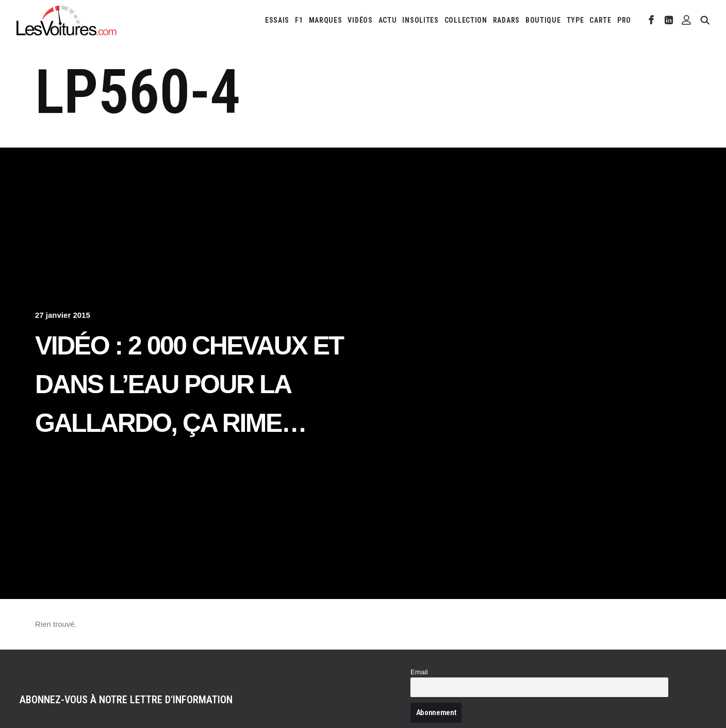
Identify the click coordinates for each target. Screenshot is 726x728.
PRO (624, 20)
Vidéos (360, 20)
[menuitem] (277, 20)
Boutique (543, 20)
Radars (506, 20)
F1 (299, 20)
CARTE (600, 20)
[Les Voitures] (67, 20)
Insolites (420, 20)
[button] (651, 20)
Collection (466, 20)
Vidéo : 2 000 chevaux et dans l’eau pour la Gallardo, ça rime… (189, 384)
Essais (277, 20)
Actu (388, 20)
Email (419, 672)
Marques (326, 20)
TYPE (575, 20)
